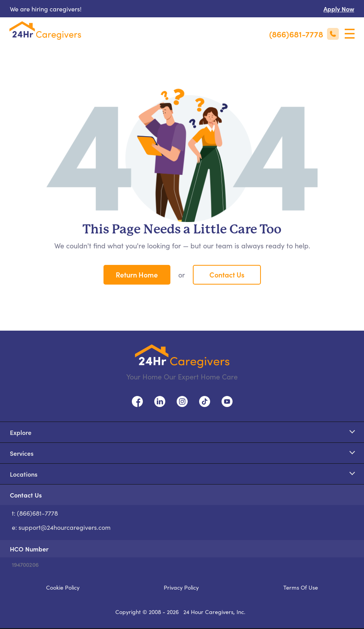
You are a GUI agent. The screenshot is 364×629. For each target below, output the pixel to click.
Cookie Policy (63, 587)
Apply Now (339, 9)
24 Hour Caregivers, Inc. (214, 612)
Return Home (137, 275)
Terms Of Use (301, 587)
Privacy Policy (181, 587)
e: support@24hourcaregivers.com (61, 527)
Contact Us (227, 275)
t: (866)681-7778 (35, 513)
